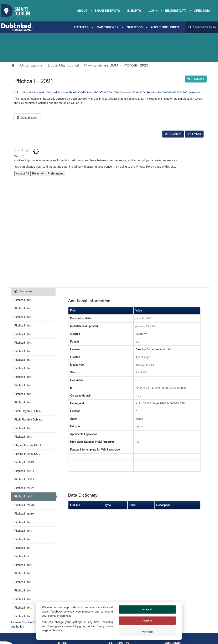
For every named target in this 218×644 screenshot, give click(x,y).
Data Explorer (27, 89)
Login (153, 11)
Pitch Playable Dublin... (28, 382)
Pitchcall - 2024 (24, 442)
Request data (176, 11)
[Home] (13, 37)
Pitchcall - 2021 (136, 37)
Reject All (147, 621)
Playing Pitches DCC (101, 37)
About (82, 11)
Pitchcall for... (22, 331)
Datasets (81, 27)
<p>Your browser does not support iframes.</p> (109, 185)
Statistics (135, 27)
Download (196, 50)
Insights (134, 11)
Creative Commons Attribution (154, 321)
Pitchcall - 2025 (24, 434)
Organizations (31, 37)
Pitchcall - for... (23, 271)
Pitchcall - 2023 (24, 451)
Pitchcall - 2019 (24, 485)
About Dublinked (165, 27)
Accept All (147, 609)
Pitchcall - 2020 (24, 476)
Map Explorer (108, 27)
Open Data (202, 11)
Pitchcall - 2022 (24, 459)
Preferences (147, 632)
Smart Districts (107, 11)
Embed (194, 105)
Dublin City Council (63, 37)
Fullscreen (173, 105)
